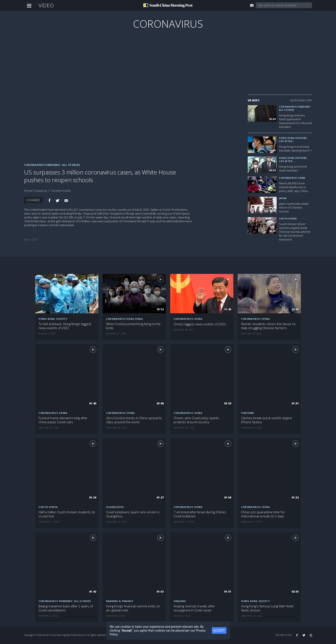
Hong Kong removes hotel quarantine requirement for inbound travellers (295, 121)
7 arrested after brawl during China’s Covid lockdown (200, 514)
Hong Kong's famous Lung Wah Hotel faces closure (267, 608)
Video (46, 5)
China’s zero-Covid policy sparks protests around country (196, 420)
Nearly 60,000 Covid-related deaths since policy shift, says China (293, 187)
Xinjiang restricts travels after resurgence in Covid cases (194, 608)
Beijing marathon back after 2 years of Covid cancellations (66, 608)
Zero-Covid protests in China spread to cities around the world (134, 420)
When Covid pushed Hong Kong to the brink (133, 326)
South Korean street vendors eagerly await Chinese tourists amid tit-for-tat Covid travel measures (295, 232)
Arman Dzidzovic (36, 191)
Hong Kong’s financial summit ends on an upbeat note (133, 608)
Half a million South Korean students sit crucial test (67, 514)
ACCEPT (222, 630)
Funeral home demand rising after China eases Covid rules (63, 420)
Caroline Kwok (61, 191)
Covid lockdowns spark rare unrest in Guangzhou (133, 514)
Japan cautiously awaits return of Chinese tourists (294, 207)
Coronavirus (168, 24)
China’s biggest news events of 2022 (200, 324)
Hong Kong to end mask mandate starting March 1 (295, 149)
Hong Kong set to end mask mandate (293, 168)
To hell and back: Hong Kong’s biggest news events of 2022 (65, 326)
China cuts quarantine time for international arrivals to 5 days (263, 514)
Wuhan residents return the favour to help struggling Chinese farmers (268, 326)
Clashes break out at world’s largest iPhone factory (267, 420)
